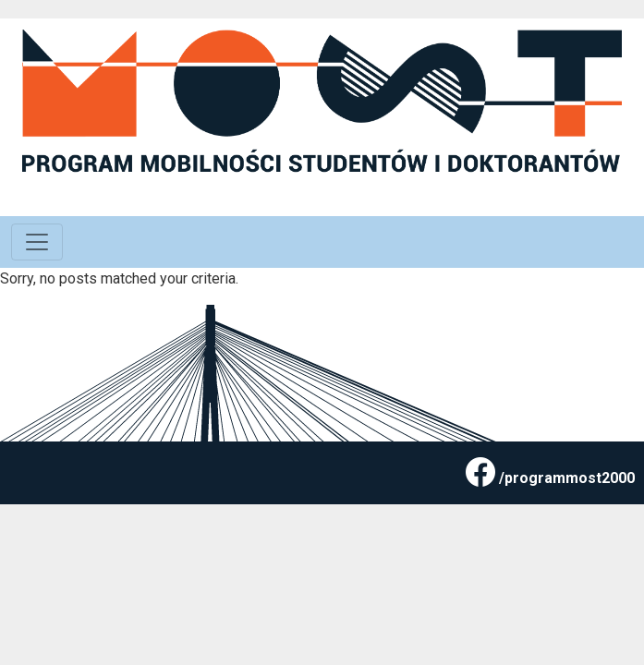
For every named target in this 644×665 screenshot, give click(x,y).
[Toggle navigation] (37, 242)
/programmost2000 (567, 478)
